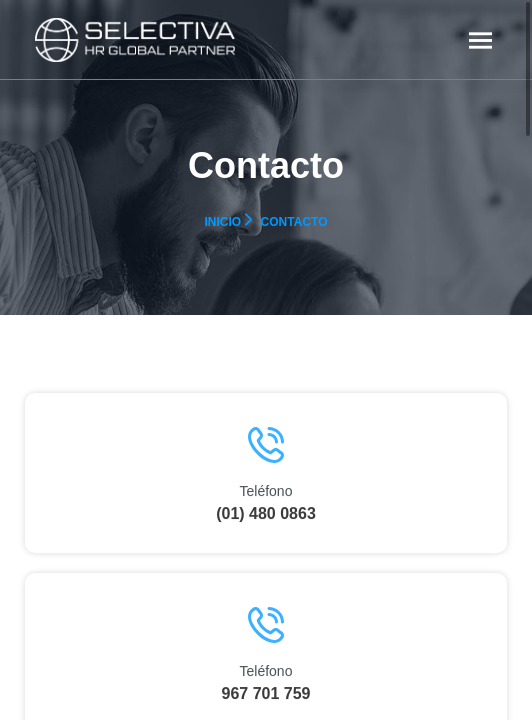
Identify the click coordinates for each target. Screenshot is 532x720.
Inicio (222, 222)
